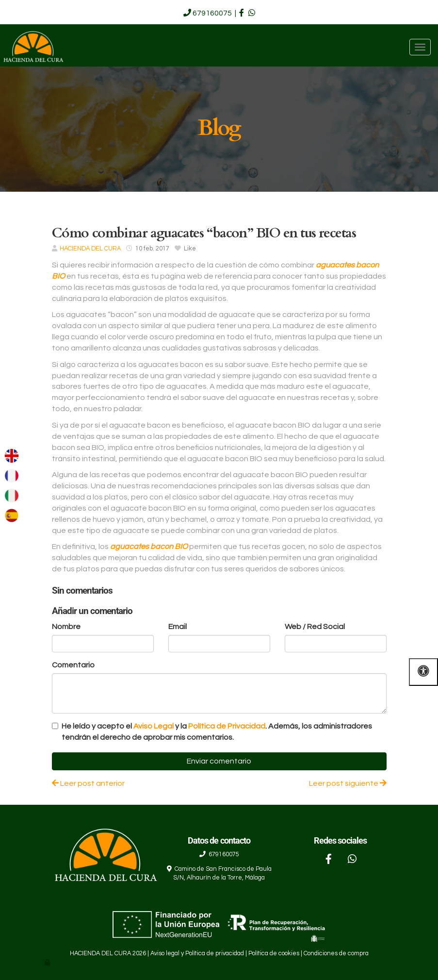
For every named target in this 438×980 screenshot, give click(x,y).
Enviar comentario (219, 761)
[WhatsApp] (352, 860)
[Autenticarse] (48, 963)
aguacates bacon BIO (149, 547)
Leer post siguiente (348, 783)
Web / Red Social (315, 627)
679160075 (212, 13)
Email (178, 627)
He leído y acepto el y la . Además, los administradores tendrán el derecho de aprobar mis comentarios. (217, 732)
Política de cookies (274, 954)
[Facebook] (328, 860)
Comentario (73, 665)
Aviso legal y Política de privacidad (197, 954)
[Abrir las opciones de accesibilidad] (423, 672)
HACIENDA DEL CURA (90, 249)
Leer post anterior (88, 783)
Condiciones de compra (336, 954)
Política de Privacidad (227, 726)
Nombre (66, 627)
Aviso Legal (154, 726)
